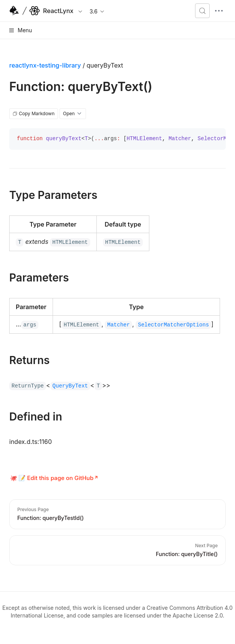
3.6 (97, 11)
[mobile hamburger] (219, 11)
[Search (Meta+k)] (202, 11)
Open (73, 114)
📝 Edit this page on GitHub (56, 478)
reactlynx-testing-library (45, 65)
